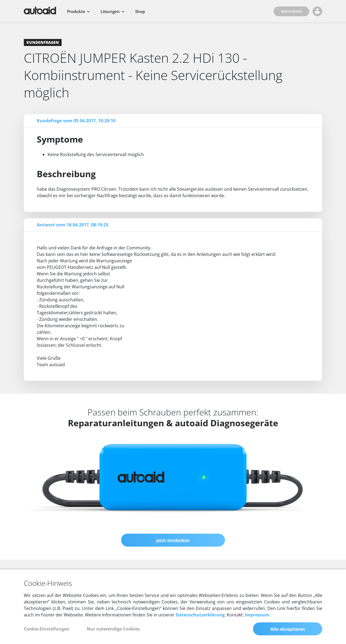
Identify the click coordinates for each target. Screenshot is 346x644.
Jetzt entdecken (173, 540)
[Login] (317, 11)
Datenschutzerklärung (200, 615)
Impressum (257, 615)
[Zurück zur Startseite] (40, 11)
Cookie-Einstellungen (47, 629)
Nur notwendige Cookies (113, 629)
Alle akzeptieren (288, 629)
